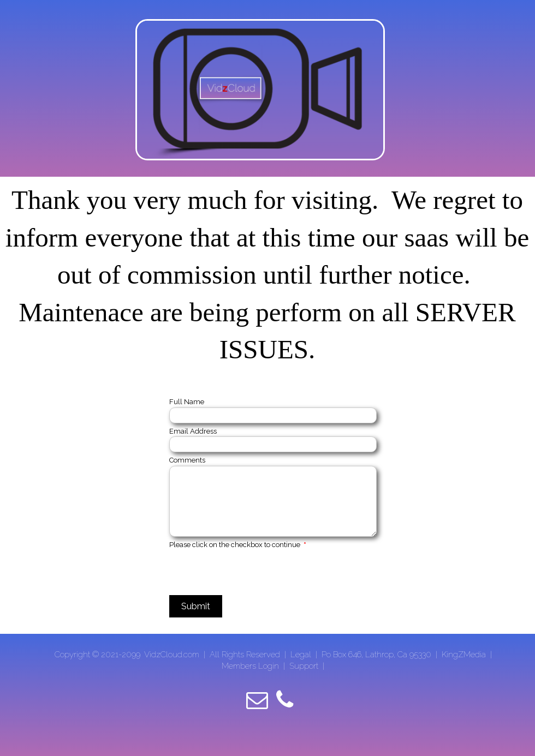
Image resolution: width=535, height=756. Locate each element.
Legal (302, 655)
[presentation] (252, 571)
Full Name (187, 402)
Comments (187, 460)
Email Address (193, 431)
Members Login (250, 666)
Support (304, 666)
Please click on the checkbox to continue (238, 545)
